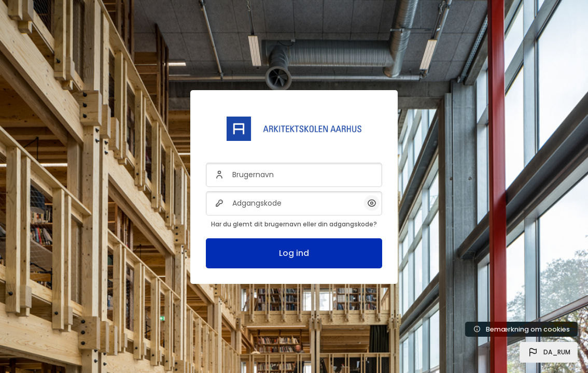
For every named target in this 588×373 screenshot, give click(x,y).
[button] (549, 352)
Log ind (294, 253)
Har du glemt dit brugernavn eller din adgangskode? (294, 224)
